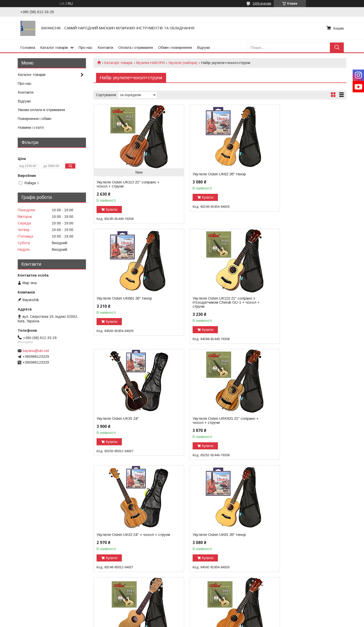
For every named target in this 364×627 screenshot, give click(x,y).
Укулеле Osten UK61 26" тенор (209, 419)
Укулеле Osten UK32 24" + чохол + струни (127, 421)
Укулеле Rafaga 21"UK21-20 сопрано (301, 427)
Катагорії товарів (118, 63)
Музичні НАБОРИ (151, 63)
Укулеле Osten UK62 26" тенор (209, 174)
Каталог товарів (54, 47)
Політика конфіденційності (210, 622)
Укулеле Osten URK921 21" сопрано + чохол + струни (300, 300)
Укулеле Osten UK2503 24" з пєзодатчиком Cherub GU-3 (207, 541)
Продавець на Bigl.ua (182, 618)
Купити (112, 210)
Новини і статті (31, 127)
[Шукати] (337, 47)
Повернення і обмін (35, 119)
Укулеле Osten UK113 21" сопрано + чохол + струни (128, 184)
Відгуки (203, 47)
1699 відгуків (262, 4)
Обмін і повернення (175, 47)
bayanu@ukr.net (36, 351)
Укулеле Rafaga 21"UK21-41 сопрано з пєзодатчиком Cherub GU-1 (129, 549)
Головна (28, 47)
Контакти (105, 47)
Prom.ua (206, 613)
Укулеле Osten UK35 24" (204, 298)
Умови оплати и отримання (41, 110)
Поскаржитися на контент (170, 622)
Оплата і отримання (136, 47)
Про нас (86, 47)
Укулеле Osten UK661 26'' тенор (296, 174)
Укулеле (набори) (183, 63)
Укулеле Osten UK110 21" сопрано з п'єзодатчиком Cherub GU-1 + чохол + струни (128, 302)
